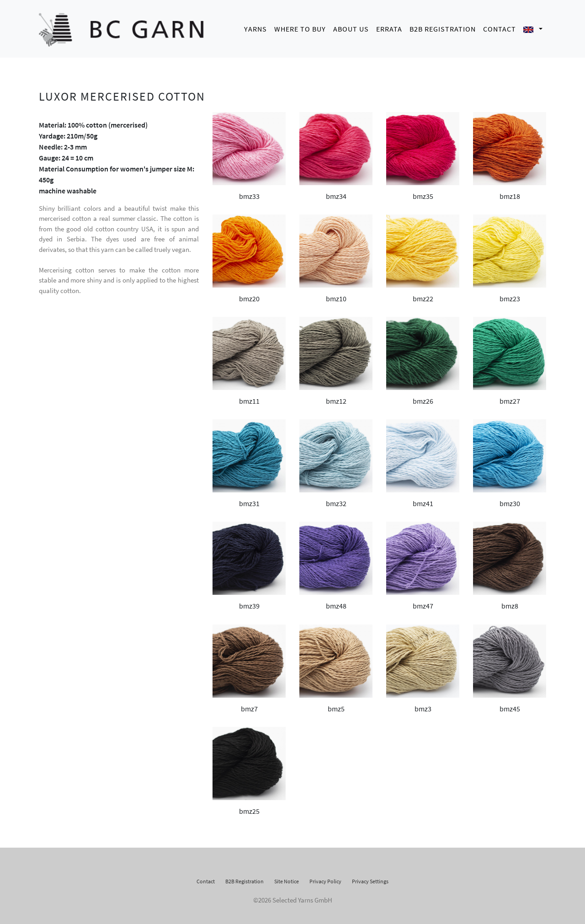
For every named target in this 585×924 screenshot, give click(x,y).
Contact (500, 27)
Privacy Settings (370, 879)
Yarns (255, 27)
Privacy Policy (325, 879)
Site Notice (287, 879)
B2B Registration (443, 27)
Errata (389, 27)
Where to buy (300, 27)
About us (351, 27)
